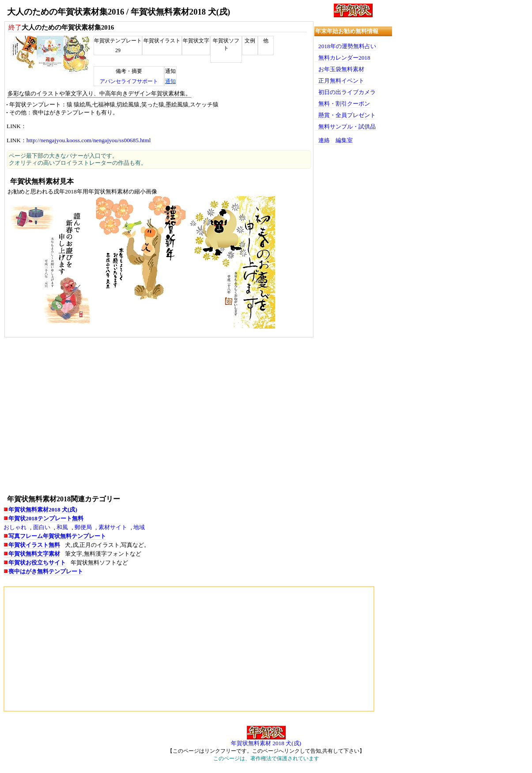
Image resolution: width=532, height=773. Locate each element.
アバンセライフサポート (129, 81)
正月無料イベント (341, 81)
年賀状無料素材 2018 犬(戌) (266, 743)
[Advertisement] (159, 415)
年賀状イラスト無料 (34, 545)
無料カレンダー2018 (344, 58)
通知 (170, 81)
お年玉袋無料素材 (341, 69)
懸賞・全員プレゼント (347, 115)
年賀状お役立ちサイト (37, 563)
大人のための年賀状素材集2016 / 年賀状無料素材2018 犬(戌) (119, 12)
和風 (62, 527)
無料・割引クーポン (344, 104)
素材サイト (113, 527)
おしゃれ (15, 527)
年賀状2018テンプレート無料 (46, 518)
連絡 (324, 140)
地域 (139, 527)
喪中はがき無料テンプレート (46, 571)
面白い (42, 527)
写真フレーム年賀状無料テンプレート (57, 536)
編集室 (344, 140)
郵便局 (83, 527)
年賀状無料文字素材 (34, 554)
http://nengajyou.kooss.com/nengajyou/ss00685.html (89, 140)
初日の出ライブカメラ (347, 92)
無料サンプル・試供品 (347, 127)
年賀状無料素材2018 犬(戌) (43, 510)
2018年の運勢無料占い (347, 46)
